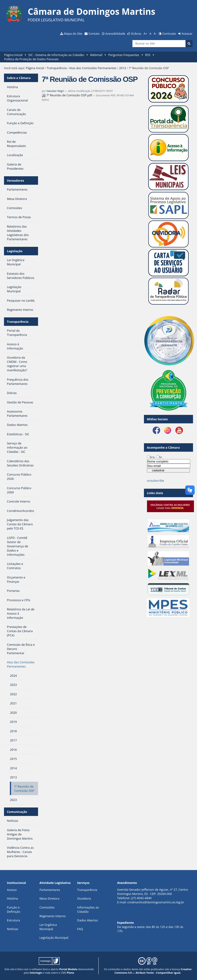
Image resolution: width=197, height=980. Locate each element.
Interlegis (36, 973)
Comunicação (17, 812)
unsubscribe (156, 481)
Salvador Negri (55, 91)
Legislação (15, 251)
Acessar (187, 34)
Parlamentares (50, 890)
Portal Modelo (68, 969)
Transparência (57, 68)
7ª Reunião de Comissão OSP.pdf (67, 95)
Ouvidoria (84, 898)
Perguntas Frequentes (124, 55)
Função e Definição (14, 909)
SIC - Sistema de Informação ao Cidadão (56, 55)
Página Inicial (13, 55)
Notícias (13, 929)
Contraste (169, 34)
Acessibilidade (115, 34)
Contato (94, 34)
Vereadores (16, 180)
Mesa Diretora (49, 898)
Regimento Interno (53, 916)
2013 (122, 68)
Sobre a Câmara (19, 78)
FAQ (80, 929)
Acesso (12, 890)
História (13, 898)
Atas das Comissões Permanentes (93, 68)
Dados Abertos (88, 920)
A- (155, 34)
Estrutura (14, 920)
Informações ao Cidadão (88, 909)
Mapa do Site (73, 34)
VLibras (136, 34)
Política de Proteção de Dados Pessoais (31, 59)
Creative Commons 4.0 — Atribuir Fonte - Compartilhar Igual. (153, 971)
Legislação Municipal (54, 938)
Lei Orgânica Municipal (48, 927)
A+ (145, 34)
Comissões (47, 907)
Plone (71, 973)
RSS (148, 55)
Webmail (96, 55)
